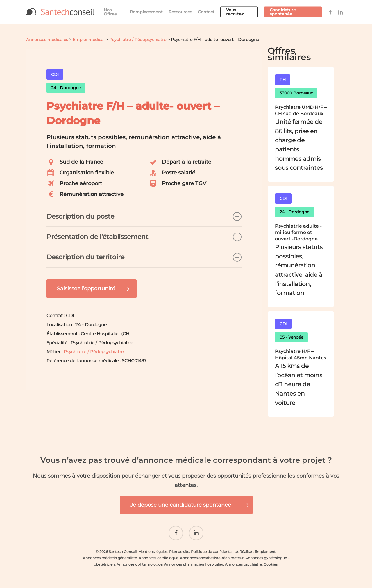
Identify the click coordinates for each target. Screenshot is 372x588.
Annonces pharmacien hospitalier (194, 564)
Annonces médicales (47, 40)
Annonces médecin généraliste (110, 558)
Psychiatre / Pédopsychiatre (138, 40)
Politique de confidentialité (214, 552)
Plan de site (179, 552)
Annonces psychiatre (243, 564)
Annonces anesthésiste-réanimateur (212, 558)
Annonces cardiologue (158, 558)
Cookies (271, 564)
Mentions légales (153, 552)
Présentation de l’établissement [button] (144, 237)
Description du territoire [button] (144, 257)
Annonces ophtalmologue (139, 564)
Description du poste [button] (144, 217)
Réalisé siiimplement (257, 552)
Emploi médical (89, 40)
